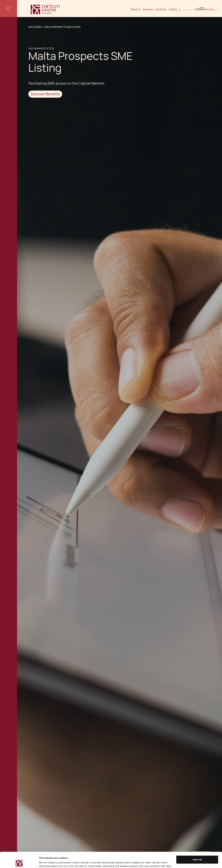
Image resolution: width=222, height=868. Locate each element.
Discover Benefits (45, 94)
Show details (46, 862)
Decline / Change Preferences (197, 854)
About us (136, 9)
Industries (161, 9)
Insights (173, 9)
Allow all (197, 844)
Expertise (148, 9)
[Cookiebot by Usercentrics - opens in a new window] (19, 862)
